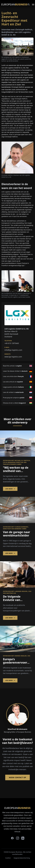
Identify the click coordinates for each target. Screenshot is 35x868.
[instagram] (18, 838)
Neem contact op (17, 777)
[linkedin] (23, 838)
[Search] (29, 4)
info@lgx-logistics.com (13, 350)
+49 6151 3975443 (12, 343)
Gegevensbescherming (22, 858)
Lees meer (10, 489)
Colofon (8, 858)
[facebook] (12, 838)
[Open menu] (32, 4)
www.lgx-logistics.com (13, 357)
